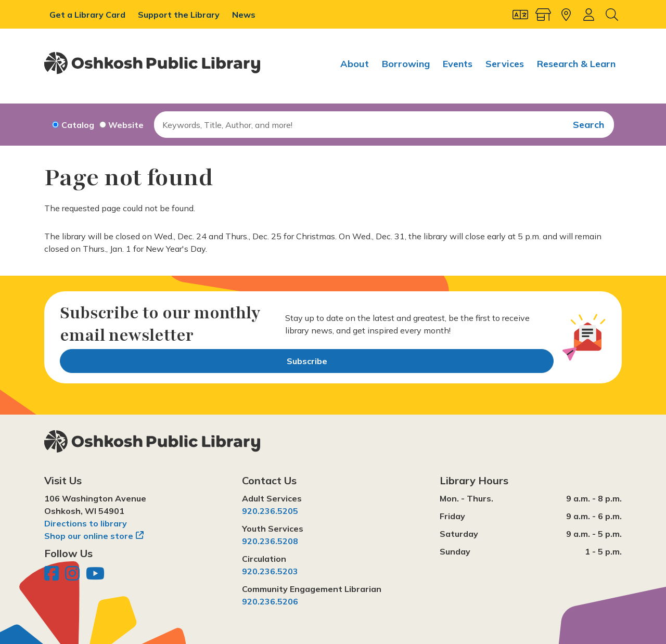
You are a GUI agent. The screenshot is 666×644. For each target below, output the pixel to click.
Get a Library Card (88, 15)
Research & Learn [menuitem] (576, 64)
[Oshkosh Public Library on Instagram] (73, 576)
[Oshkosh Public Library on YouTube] (95, 576)
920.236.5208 (270, 541)
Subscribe (307, 361)
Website (126, 125)
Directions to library (86, 523)
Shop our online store (89, 536)
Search (588, 125)
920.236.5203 (270, 571)
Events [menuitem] (458, 64)
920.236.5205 (270, 511)
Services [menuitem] (505, 64)
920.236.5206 (270, 601)
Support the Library (180, 15)
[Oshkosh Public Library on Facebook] (53, 576)
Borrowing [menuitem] (406, 64)
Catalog (78, 125)
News (244, 15)
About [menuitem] (355, 64)
